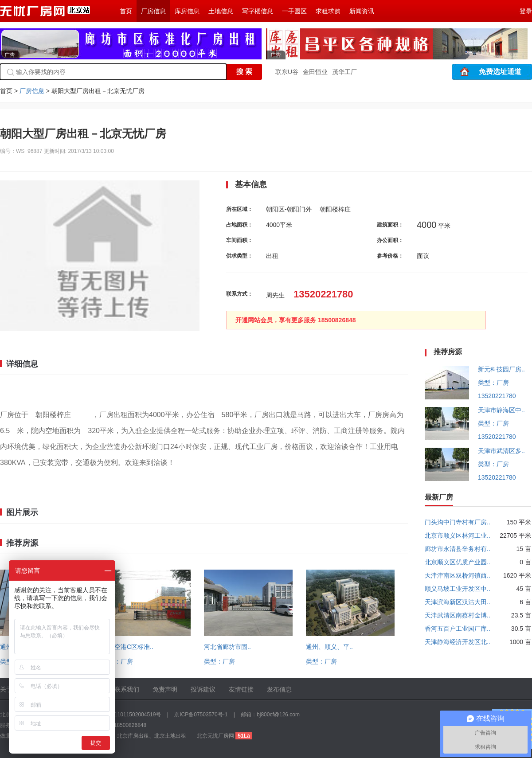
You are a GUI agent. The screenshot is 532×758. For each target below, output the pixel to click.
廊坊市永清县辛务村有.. (458, 549)
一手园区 (294, 11)
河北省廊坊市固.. (227, 647)
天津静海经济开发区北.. (458, 642)
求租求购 (328, 11)
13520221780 (497, 396)
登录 (526, 11)
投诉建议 (203, 689)
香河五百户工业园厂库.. (458, 629)
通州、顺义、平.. (329, 647)
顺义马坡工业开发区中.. (458, 589)
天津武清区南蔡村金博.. (458, 615)
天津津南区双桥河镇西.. (458, 575)
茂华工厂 (344, 72)
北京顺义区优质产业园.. (458, 562)
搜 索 (244, 72)
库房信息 (187, 11)
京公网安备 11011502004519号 (124, 715)
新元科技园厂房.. (501, 369)
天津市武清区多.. (501, 451)
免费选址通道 (500, 72)
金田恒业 (315, 72)
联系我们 (127, 689)
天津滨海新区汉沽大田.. (458, 602)
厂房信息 (153, 11)
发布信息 (279, 689)
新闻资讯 (362, 11)
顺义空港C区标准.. (128, 647)
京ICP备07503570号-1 (201, 715)
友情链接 (241, 689)
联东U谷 (287, 72)
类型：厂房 (117, 661)
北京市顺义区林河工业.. (458, 535)
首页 (126, 11)
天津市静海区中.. (501, 410)
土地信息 (221, 11)
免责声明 (165, 689)
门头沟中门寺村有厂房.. (458, 522)
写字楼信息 (258, 11)
